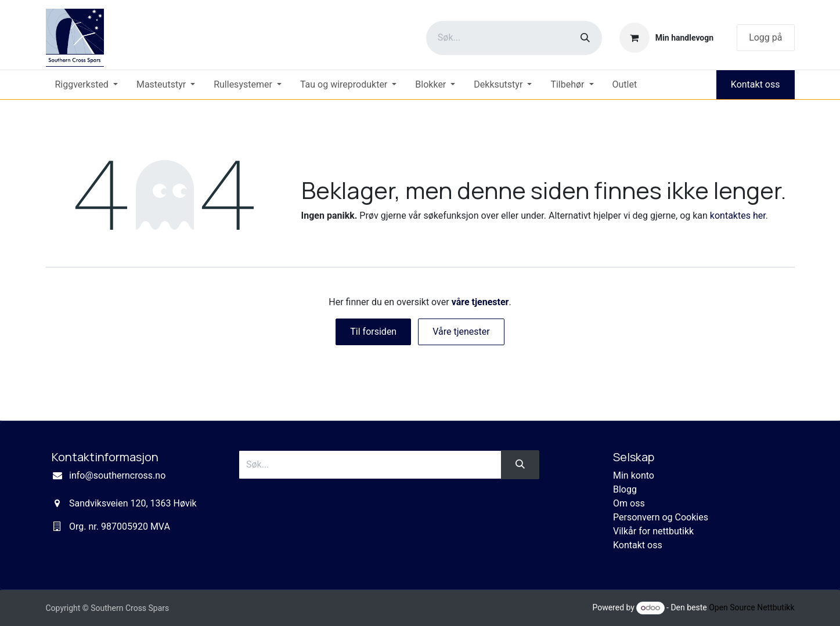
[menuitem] (86, 85)
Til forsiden (373, 332)
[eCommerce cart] (666, 38)
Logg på (765, 37)
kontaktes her (738, 216)
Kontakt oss (756, 84)
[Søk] (585, 38)
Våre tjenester (461, 332)
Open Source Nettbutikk (751, 607)
